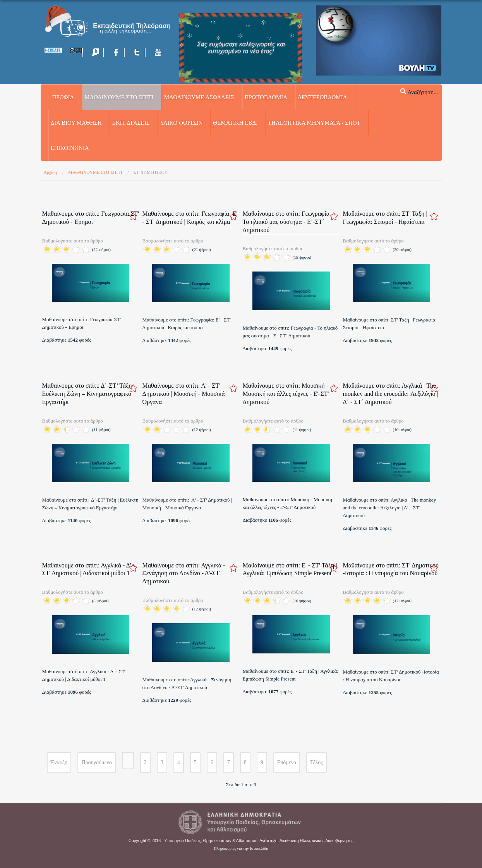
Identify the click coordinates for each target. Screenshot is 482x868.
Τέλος (316, 762)
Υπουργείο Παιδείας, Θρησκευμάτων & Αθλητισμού (211, 840)
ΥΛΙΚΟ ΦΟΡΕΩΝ (181, 123)
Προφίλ (63, 97)
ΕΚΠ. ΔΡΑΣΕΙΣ (131, 123)
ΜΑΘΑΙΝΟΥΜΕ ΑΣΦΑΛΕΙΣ (199, 97)
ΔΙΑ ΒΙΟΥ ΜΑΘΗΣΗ (76, 123)
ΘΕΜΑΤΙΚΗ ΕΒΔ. (235, 123)
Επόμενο (287, 762)
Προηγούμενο (96, 762)
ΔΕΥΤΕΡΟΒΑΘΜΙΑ (322, 97)
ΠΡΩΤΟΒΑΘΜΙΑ (266, 97)
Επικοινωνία (70, 148)
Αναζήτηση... (423, 92)
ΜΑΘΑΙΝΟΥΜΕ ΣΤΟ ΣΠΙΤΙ (119, 97)
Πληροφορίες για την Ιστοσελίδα (241, 848)
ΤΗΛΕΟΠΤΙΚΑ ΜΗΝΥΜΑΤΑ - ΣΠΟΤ (314, 123)
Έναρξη (59, 762)
